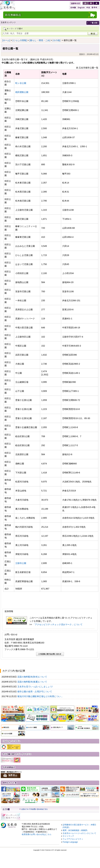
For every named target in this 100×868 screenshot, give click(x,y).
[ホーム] (6, 40)
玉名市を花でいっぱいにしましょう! (35, 687)
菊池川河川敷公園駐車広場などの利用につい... (40, 696)
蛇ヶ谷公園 (21, 83)
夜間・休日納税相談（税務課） (76, 830)
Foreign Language (70, 842)
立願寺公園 (21, 563)
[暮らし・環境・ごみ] (40, 40)
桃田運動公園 (22, 92)
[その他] (57, 40)
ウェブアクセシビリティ (73, 839)
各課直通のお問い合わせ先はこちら (37, 834)
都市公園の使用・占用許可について (35, 692)
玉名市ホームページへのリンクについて (79, 833)
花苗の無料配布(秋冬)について (33, 677)
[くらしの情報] (20, 40)
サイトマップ (68, 836)
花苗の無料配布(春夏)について (33, 682)
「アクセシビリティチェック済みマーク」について (58, 624)
